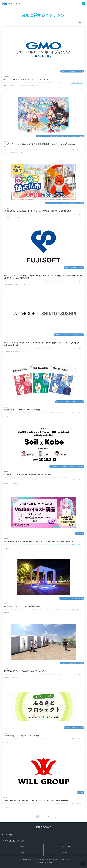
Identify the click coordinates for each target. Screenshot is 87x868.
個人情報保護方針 (64, 847)
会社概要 (22, 853)
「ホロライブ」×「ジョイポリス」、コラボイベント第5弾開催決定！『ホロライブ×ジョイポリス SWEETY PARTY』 (40, 145)
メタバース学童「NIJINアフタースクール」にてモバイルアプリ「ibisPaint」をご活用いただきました (38, 542)
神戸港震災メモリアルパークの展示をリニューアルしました (24, 671)
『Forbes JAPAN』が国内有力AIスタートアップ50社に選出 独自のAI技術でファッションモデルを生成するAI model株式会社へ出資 (41, 344)
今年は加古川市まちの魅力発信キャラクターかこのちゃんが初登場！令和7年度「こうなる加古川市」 (38, 211)
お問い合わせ (65, 853)
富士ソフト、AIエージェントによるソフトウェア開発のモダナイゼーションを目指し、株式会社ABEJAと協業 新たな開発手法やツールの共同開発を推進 (43, 277)
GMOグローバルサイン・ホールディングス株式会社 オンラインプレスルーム (23, 86)
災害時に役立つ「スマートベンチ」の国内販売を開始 (22, 606)
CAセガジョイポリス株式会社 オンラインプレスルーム (17, 153)
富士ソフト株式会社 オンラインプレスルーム (15, 285)
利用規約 (22, 847)
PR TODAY (6, 416)
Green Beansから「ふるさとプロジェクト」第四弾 (21, 736)
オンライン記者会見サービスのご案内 (13, 841)
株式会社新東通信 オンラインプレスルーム (14, 352)
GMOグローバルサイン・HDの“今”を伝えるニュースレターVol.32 (26, 79)
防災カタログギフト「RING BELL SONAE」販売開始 (22, 410)
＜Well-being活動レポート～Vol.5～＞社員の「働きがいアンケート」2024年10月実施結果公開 (36, 800)
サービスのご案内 (7, 835)
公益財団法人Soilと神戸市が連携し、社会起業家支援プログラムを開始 (28, 474)
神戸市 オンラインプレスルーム (11, 483)
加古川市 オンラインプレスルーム (12, 218)
